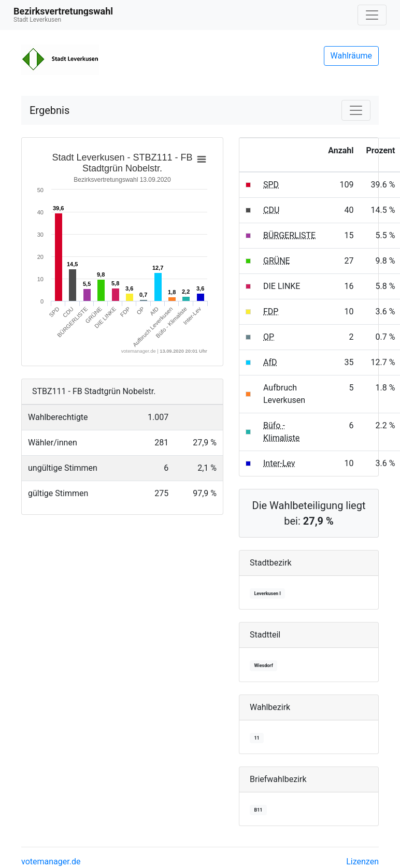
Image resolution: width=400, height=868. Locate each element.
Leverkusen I (267, 594)
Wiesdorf (263, 666)
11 (256, 738)
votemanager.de (51, 862)
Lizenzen (362, 862)
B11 (258, 810)
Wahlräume (352, 56)
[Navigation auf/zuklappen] (372, 15)
